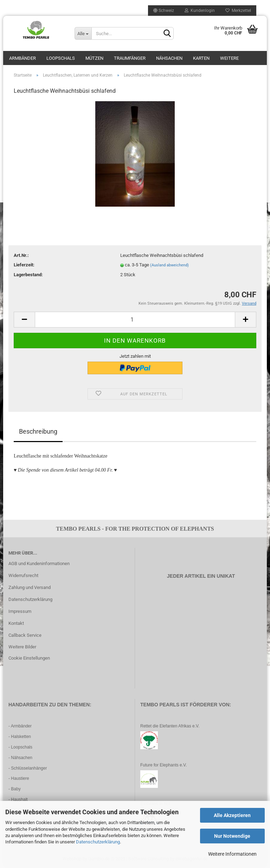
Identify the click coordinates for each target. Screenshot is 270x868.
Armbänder (22, 58)
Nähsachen (169, 58)
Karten (201, 58)
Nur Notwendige (232, 836)
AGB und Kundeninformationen (39, 563)
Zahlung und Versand (30, 587)
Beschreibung (38, 431)
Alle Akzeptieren (232, 815)
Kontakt (16, 623)
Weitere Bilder (22, 647)
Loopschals (61, 58)
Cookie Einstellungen (29, 658)
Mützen (94, 58)
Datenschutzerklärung (98, 842)
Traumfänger (130, 58)
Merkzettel (238, 11)
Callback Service (25, 635)
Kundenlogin (200, 11)
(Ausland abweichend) (169, 265)
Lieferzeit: (24, 265)
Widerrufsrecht (23, 575)
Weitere (229, 58)
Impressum (20, 611)
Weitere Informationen (232, 854)
